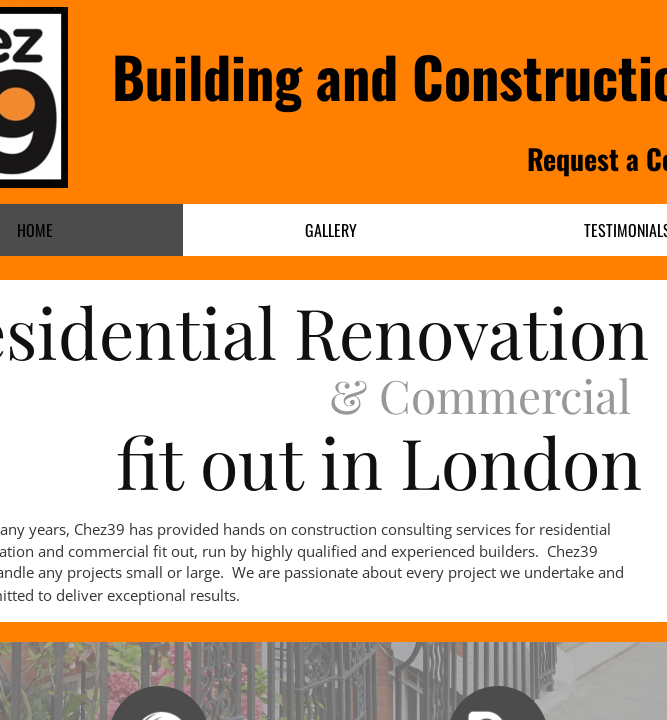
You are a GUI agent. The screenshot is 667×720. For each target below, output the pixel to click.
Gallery (331, 230)
